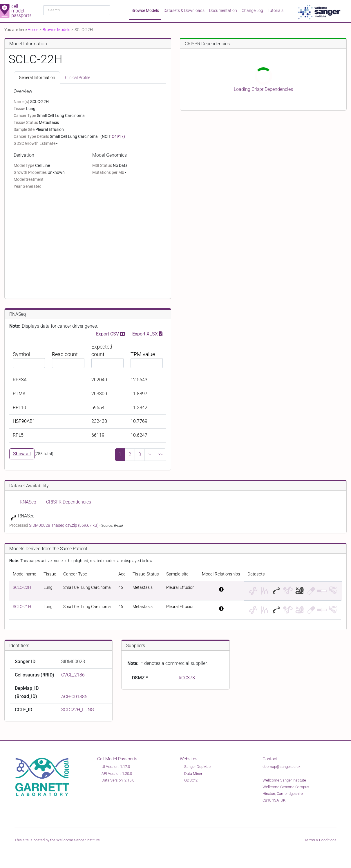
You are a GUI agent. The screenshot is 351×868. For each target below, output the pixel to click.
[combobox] (77, 10)
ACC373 (187, 678)
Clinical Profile (78, 77)
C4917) (118, 136)
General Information (37, 77)
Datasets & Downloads (184, 10)
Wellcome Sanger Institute (78, 840)
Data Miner (193, 774)
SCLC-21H (22, 607)
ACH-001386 (74, 696)
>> (160, 454)
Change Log (252, 10)
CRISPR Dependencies (69, 502)
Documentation (223, 10)
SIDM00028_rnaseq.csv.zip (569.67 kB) (64, 525)
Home (33, 30)
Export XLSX (147, 333)
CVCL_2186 (73, 675)
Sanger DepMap (197, 767)
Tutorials (276, 10)
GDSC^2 (191, 780)
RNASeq (28, 502)
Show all (22, 454)
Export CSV (110, 333)
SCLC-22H (22, 587)
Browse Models (145, 10)
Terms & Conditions (320, 840)
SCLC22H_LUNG (78, 710)
